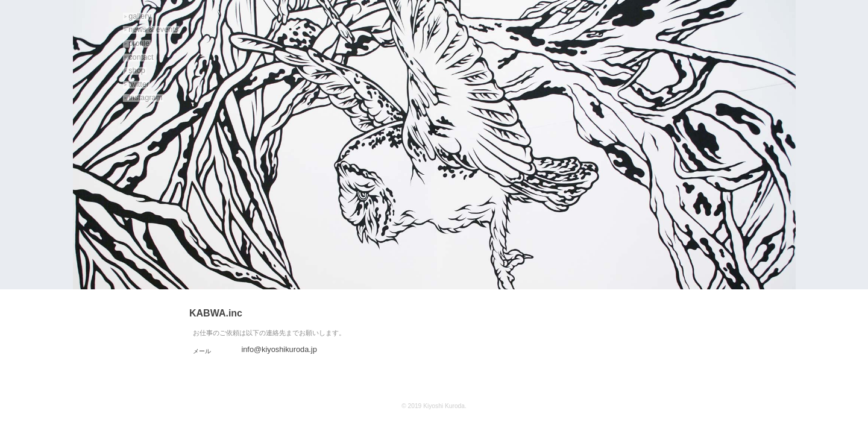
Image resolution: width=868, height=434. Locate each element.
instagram (145, 98)
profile (139, 43)
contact (141, 57)
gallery (140, 16)
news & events (153, 30)
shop (137, 70)
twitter (139, 84)
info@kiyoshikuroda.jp (279, 349)
